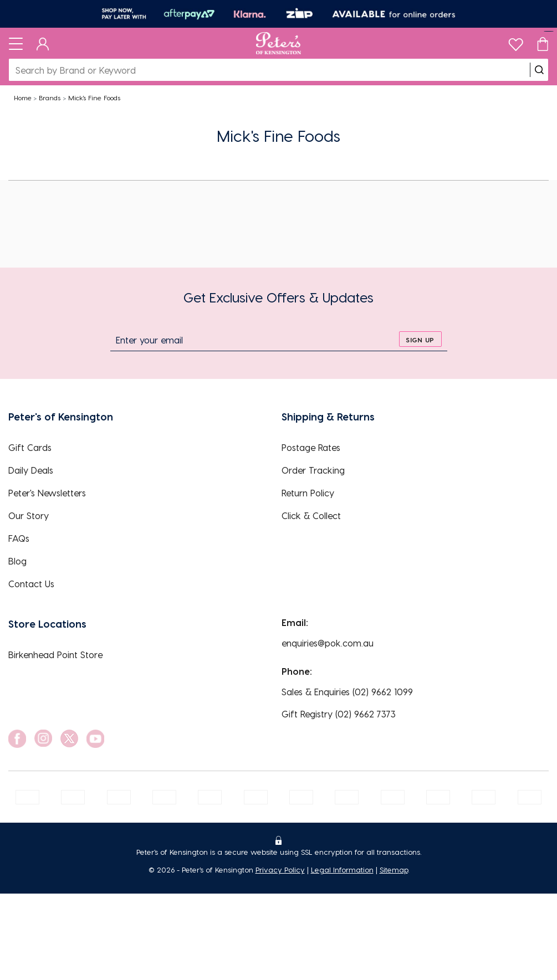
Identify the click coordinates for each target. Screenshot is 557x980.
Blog (17, 561)
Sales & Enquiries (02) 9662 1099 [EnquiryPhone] (347, 692)
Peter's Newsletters (47, 493)
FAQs (19, 538)
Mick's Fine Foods (94, 98)
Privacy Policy (280, 869)
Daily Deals (31, 470)
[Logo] (278, 43)
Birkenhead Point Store (55, 655)
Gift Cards (30, 447)
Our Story (29, 515)
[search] (539, 70)
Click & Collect (311, 515)
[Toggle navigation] (16, 43)
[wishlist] (516, 42)
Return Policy (308, 493)
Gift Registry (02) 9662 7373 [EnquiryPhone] (339, 714)
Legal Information (342, 869)
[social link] (17, 739)
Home (23, 98)
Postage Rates (311, 447)
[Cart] (543, 43)
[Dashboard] (43, 43)
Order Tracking (313, 470)
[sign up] (420, 339)
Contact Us (31, 584)
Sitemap (394, 869)
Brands (50, 98)
